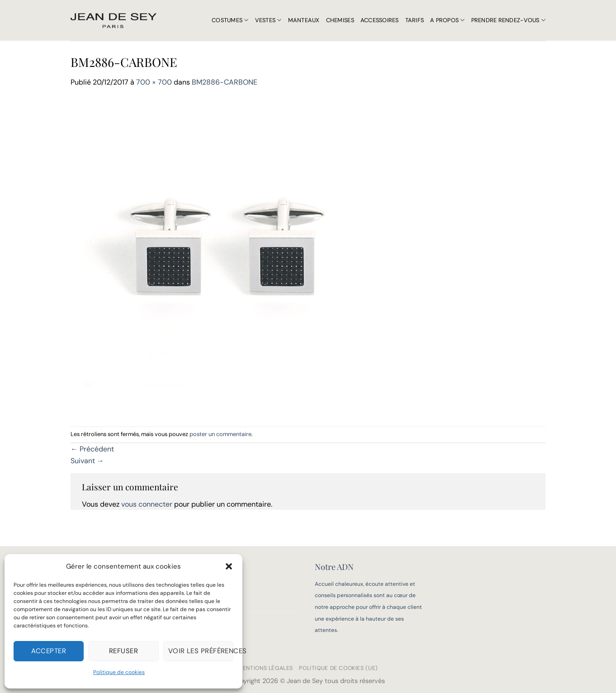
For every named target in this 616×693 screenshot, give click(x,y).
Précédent (92, 449)
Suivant (87, 461)
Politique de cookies (119, 672)
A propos (448, 20)
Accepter (49, 651)
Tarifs (415, 20)
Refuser (123, 651)
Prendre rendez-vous (508, 20)
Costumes (230, 20)
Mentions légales (265, 668)
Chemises (340, 20)
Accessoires (380, 20)
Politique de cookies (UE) (338, 668)
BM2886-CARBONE (225, 82)
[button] (229, 566)
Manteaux (304, 20)
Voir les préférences (201, 651)
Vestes (268, 20)
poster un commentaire (220, 434)
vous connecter (147, 504)
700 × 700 (154, 82)
